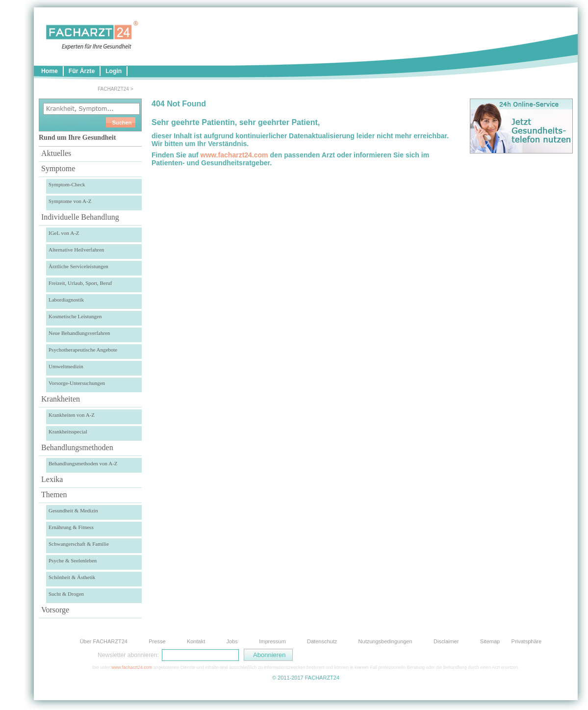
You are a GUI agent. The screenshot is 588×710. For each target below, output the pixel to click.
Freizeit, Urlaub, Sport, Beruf (80, 283)
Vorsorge (55, 610)
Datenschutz (322, 641)
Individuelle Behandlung (80, 217)
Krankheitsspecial (68, 431)
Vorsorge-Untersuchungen (77, 383)
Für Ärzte (82, 71)
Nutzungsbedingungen (385, 641)
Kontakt (196, 641)
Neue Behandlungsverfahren (79, 333)
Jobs (232, 641)
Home (50, 71)
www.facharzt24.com (234, 155)
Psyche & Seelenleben (73, 560)
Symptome (58, 168)
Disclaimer (446, 641)
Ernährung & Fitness (71, 527)
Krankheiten (61, 399)
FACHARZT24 (113, 89)
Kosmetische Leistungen (75, 316)
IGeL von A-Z (64, 233)
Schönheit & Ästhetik (72, 577)
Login (114, 71)
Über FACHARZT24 (104, 641)
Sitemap (490, 641)
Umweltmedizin (66, 366)
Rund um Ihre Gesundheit (77, 138)
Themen (54, 494)
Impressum (272, 641)
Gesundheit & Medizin (73, 510)
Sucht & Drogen (66, 594)
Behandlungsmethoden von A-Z (83, 463)
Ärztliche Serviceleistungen (78, 266)
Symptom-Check (67, 184)
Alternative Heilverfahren (76, 250)
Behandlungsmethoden (77, 447)
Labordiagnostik (66, 300)
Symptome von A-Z (70, 201)
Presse (157, 641)
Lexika (52, 479)
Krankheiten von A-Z (72, 415)
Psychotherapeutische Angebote (83, 350)
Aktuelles (56, 153)
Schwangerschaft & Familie (79, 544)
